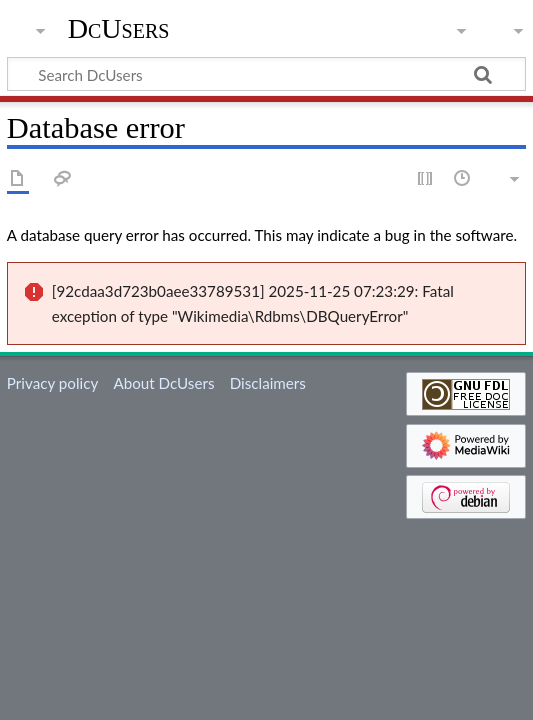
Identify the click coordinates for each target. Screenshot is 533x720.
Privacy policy (52, 383)
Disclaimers (268, 383)
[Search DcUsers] (266, 74)
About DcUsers (163, 383)
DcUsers (119, 29)
